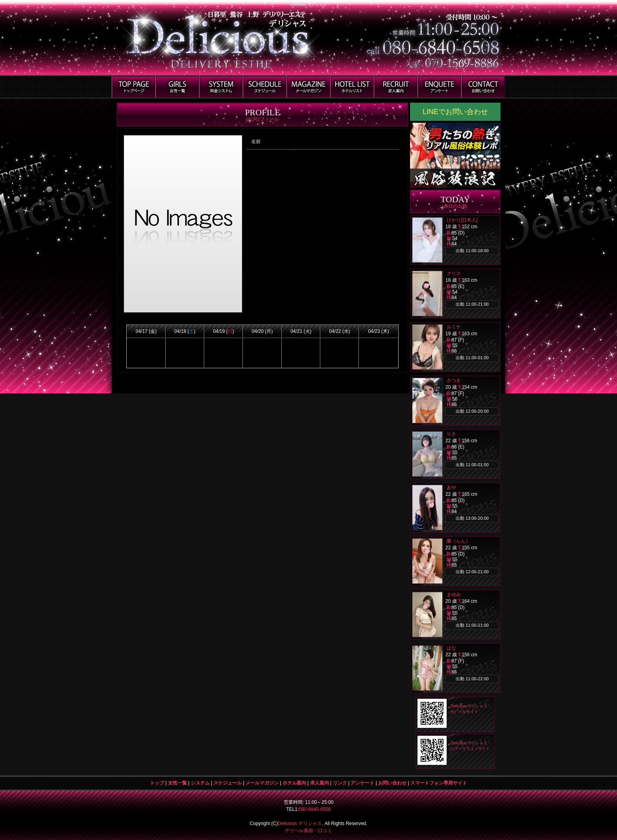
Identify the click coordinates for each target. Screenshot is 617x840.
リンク (340, 783)
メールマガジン (262, 783)
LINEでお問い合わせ (455, 112)
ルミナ (454, 327)
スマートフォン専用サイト (439, 783)
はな (451, 648)
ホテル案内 (294, 783)
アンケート (362, 783)
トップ (157, 783)
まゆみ (454, 594)
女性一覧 (177, 783)
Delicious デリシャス (300, 823)
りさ (451, 434)
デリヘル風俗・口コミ (308, 831)
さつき (454, 380)
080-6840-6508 (315, 809)
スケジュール (227, 783)
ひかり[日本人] (462, 220)
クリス (454, 273)
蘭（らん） (458, 541)
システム (200, 783)
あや (451, 487)
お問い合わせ (392, 783)
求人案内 (320, 783)
